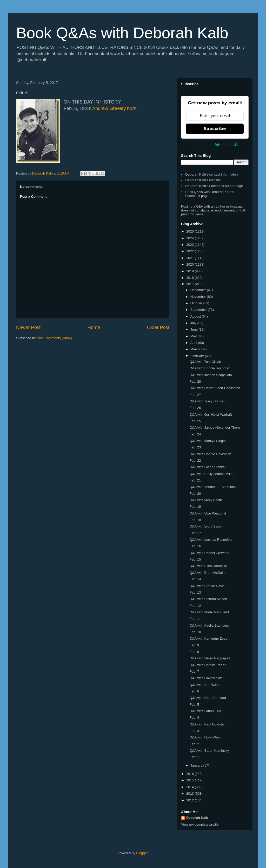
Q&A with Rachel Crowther (209, 553)
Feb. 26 (195, 408)
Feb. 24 (195, 434)
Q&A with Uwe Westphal (208, 513)
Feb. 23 (195, 447)
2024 (191, 238)
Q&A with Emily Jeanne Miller (211, 474)
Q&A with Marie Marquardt (209, 612)
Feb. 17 (195, 533)
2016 (191, 774)
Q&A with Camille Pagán (208, 665)
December (199, 290)
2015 (191, 780)
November (199, 297)
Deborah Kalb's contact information (211, 174)
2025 (191, 231)
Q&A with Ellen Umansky (208, 566)
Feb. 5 (194, 705)
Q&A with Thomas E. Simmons (212, 487)
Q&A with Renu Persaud (208, 698)
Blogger (142, 853)
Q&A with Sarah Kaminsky (209, 751)
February (198, 356)
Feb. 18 (195, 520)
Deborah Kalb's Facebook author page (214, 186)
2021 (191, 258)
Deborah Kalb (197, 818)
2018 (191, 278)
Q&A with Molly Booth (206, 500)
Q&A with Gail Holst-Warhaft (211, 414)
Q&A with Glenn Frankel (207, 467)
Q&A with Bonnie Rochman (210, 368)
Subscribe (215, 129)
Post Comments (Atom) (54, 338)
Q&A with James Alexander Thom (214, 427)
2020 (191, 264)
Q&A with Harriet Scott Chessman (215, 388)
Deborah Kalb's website (203, 180)
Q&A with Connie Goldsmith (210, 454)
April (194, 343)
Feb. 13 (195, 592)
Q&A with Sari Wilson (205, 685)
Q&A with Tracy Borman (207, 401)
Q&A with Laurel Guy (205, 711)
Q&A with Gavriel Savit (206, 678)
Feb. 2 (194, 744)
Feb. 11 (195, 619)
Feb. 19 (195, 507)
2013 (191, 793)
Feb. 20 (195, 494)
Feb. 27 (195, 395)
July (194, 323)
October (197, 303)
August (196, 316)
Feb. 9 (194, 645)
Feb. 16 (195, 546)
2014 (191, 787)
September (199, 310)
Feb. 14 (195, 579)
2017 (191, 284)
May (194, 336)
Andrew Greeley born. (115, 108)
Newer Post (28, 327)
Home (94, 327)
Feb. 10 (195, 632)
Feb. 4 (194, 718)
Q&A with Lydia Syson (206, 526)
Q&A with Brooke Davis (207, 586)
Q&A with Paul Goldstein (208, 724)
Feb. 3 (194, 731)
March (196, 349)
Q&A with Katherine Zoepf (209, 638)
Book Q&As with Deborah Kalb (122, 33)
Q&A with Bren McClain (207, 573)
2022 (191, 251)
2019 (191, 271)
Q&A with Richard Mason (208, 599)
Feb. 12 (195, 606)
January (197, 765)
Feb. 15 (195, 559)
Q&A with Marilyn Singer (208, 441)
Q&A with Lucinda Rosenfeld (211, 540)
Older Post (158, 327)
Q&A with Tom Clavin (205, 362)
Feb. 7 (194, 671)
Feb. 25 (195, 421)
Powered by (215, 144)
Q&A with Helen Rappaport (210, 658)
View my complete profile (200, 824)
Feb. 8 (194, 652)
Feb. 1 (194, 757)
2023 (191, 245)
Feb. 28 (195, 381)
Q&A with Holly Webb (205, 737)
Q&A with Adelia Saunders (209, 625)
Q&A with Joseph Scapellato (211, 375)
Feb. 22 (195, 461)
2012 (191, 800)
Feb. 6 (194, 691)
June (195, 329)
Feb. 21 (195, 480)
